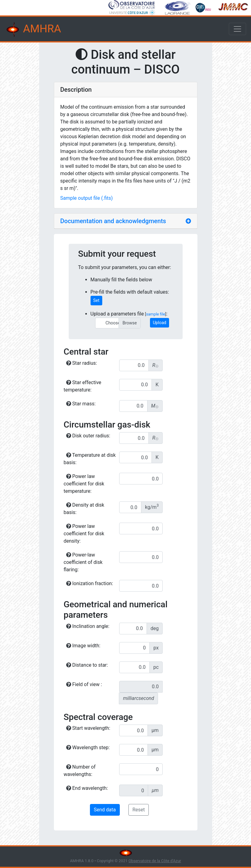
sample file (156, 314)
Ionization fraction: (90, 583)
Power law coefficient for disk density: (84, 534)
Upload (160, 323)
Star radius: (82, 363)
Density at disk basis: (84, 509)
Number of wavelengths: (80, 771)
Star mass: (81, 404)
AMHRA (33, 30)
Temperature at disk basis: (90, 459)
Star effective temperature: (83, 386)
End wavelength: (87, 788)
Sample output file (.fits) (87, 198)
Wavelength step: (88, 747)
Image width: (83, 646)
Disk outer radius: (88, 436)
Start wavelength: (88, 728)
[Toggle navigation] (237, 29)
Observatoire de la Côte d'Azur (155, 861)
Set (96, 300)
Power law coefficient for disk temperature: (84, 484)
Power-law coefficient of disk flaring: (83, 562)
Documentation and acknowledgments (113, 221)
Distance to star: (87, 665)
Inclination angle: (88, 626)
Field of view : (84, 684)
